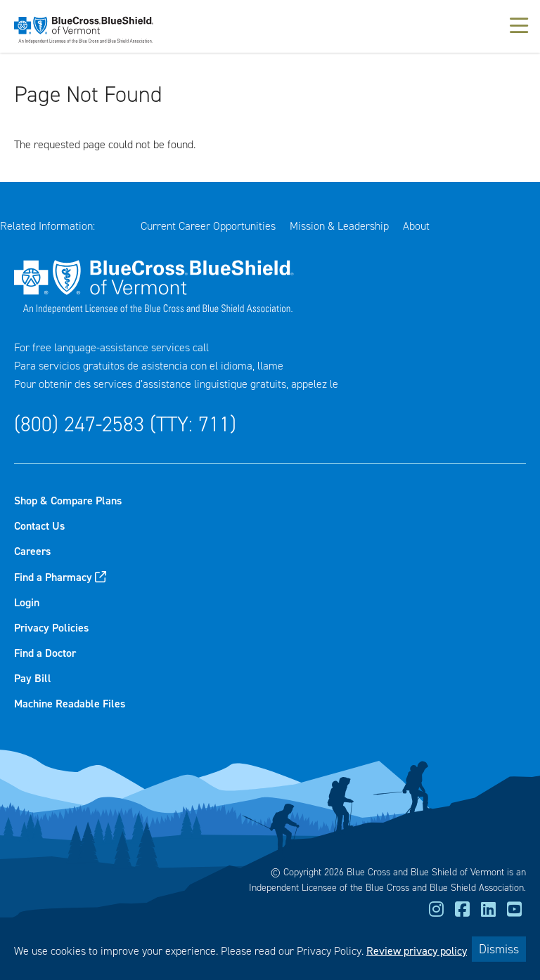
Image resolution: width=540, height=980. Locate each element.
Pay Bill (33, 678)
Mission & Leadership (339, 226)
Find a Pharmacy (53, 577)
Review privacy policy (417, 951)
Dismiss (499, 949)
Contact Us (39, 526)
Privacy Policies (51, 628)
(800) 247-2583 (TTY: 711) (125, 424)
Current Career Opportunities (208, 226)
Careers (32, 551)
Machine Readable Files (70, 704)
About (416, 226)
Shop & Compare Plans (68, 501)
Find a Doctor (45, 653)
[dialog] (270, 949)
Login (27, 602)
